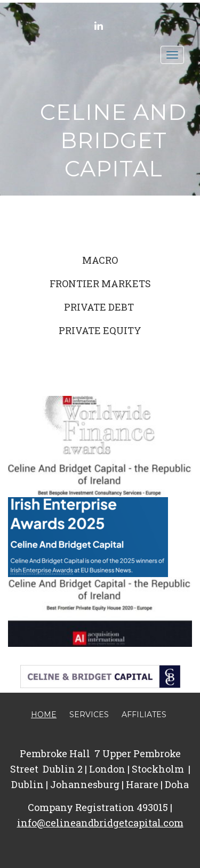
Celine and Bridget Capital (113, 140)
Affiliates (144, 715)
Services (89, 715)
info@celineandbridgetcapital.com (100, 823)
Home (44, 715)
